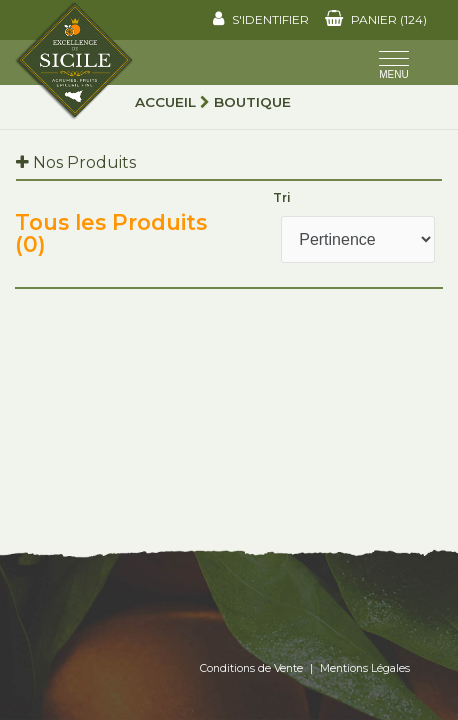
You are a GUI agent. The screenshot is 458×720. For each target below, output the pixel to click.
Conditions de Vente (251, 668)
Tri (282, 197)
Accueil (165, 102)
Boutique (252, 102)
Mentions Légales (365, 668)
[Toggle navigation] (394, 67)
